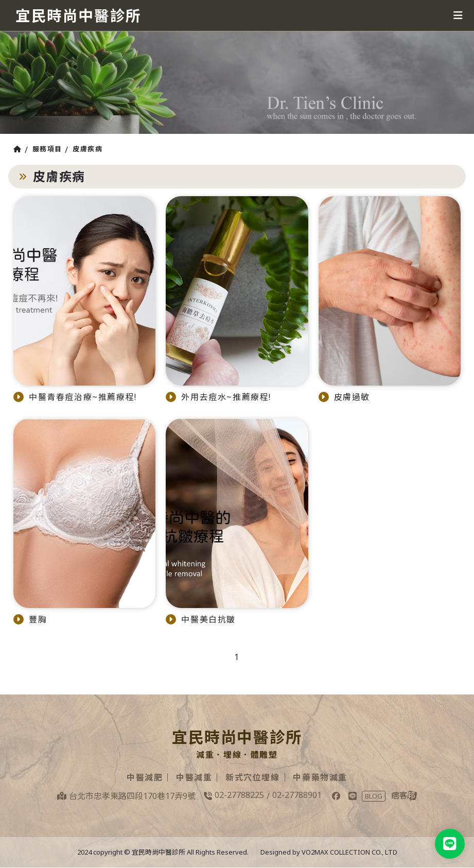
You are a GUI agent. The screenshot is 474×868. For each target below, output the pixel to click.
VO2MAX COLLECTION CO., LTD (349, 852)
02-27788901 (297, 795)
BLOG (374, 796)
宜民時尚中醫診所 (81, 15)
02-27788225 (239, 795)
